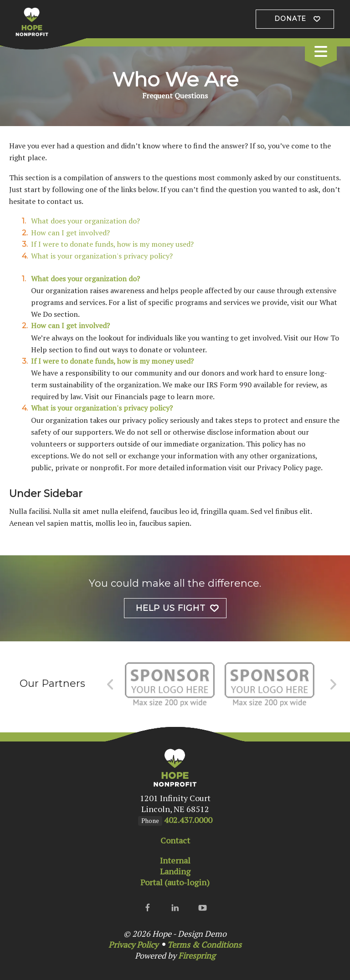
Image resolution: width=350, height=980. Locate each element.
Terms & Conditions (204, 944)
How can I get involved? (70, 233)
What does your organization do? (85, 221)
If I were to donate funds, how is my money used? (112, 244)
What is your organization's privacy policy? (102, 256)
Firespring (197, 955)
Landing (175, 871)
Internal (175, 860)
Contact (175, 840)
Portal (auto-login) (175, 882)
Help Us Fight (171, 608)
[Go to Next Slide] (333, 685)
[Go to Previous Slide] (111, 685)
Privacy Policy (133, 944)
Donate (290, 19)
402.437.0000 (188, 820)
